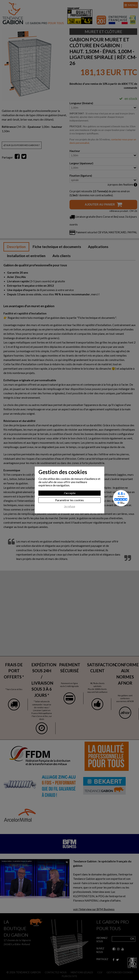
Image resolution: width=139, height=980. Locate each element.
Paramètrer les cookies (69, 500)
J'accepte (70, 493)
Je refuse (70, 506)
